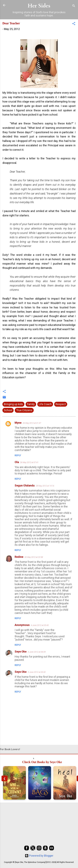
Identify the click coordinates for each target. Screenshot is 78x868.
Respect (61, 404)
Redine (19, 557)
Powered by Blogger (39, 856)
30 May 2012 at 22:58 (34, 557)
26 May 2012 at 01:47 (32, 423)
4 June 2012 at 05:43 (40, 625)
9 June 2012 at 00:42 (37, 672)
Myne (18, 423)
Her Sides (39, 6)
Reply (18, 455)
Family (31, 404)
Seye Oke (21, 652)
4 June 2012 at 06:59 (37, 652)
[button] (74, 24)
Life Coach (45, 404)
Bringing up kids (13, 404)
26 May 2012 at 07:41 (29, 462)
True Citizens (24, 410)
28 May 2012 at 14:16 (45, 486)
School (8, 410)
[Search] (74, 6)
